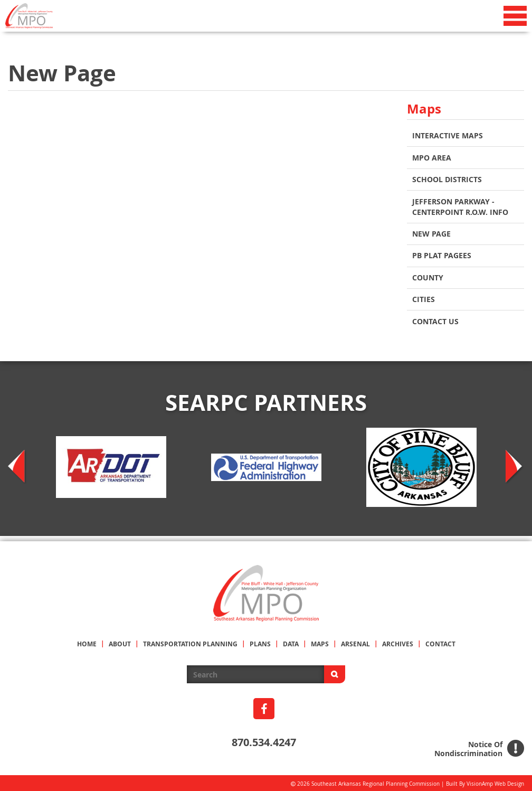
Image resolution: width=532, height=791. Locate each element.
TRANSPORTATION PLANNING (190, 642)
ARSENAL (355, 642)
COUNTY (428, 276)
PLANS (260, 642)
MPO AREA (432, 157)
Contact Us (435, 319)
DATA (291, 642)
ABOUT (120, 642)
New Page (431, 233)
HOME (87, 642)
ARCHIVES (398, 642)
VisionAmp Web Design (495, 782)
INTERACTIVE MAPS (448, 135)
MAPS (320, 642)
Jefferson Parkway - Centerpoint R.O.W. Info (460, 206)
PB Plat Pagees (442, 254)
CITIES (424, 298)
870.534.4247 (264, 740)
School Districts (447, 179)
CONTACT (440, 642)
